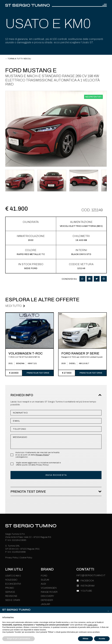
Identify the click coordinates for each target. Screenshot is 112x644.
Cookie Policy (26, 558)
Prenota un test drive (38, 373)
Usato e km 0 (13, 576)
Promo (10, 588)
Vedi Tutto (13, 306)
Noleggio (11, 580)
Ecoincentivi (13, 584)
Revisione (11, 596)
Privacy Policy (42, 455)
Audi (43, 584)
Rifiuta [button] (85, 639)
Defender (47, 600)
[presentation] (4, 377)
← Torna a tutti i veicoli (18, 59)
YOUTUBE (86, 591)
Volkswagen (49, 588)
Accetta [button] (102, 639)
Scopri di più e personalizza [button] (19, 639)
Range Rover (49, 592)
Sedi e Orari (13, 600)
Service (10, 592)
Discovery (47, 596)
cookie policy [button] (92, 625)
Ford (44, 576)
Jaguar (45, 604)
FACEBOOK (87, 581)
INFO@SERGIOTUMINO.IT (91, 575)
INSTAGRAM (88, 586)
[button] (108, 611)
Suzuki (45, 580)
